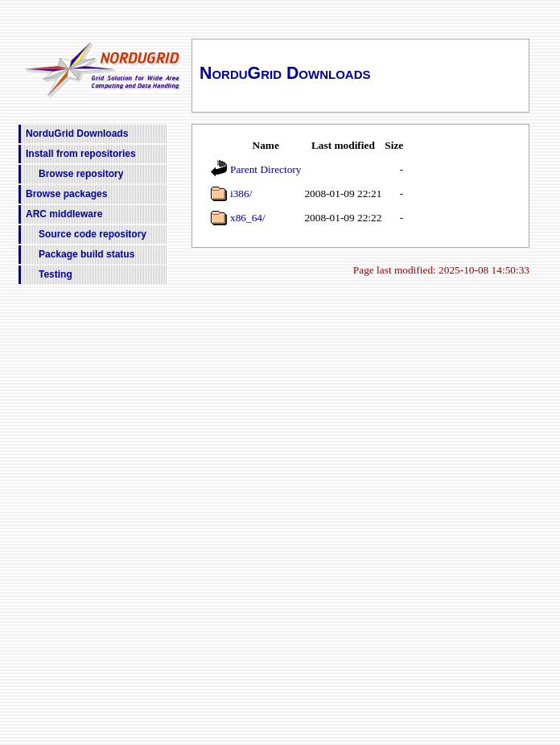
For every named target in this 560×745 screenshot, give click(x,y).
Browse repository (81, 174)
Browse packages (66, 194)
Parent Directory (266, 169)
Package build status (86, 254)
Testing (56, 274)
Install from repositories (81, 154)
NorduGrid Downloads (77, 134)
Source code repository (93, 234)
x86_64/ (248, 218)
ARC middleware (64, 214)
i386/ (241, 193)
